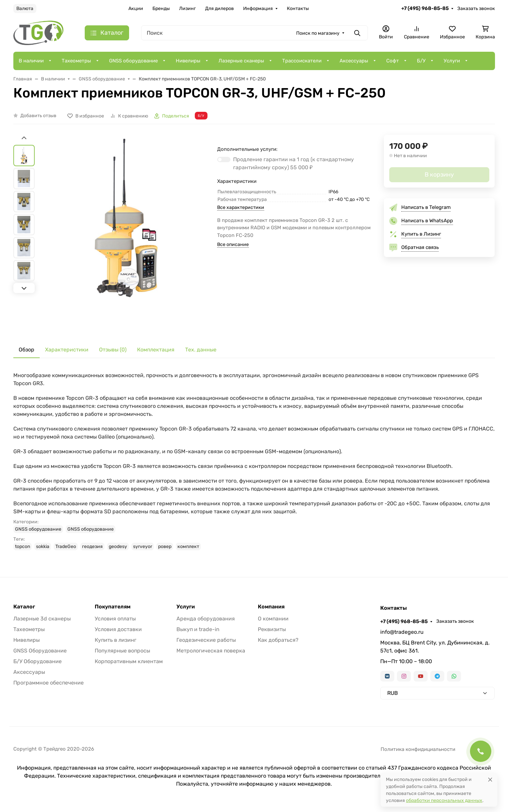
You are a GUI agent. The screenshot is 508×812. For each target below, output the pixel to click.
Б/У (421, 61)
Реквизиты (272, 629)
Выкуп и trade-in (198, 629)
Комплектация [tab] (156, 350)
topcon (23, 547)
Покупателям (113, 607)
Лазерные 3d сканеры (42, 619)
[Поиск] (255, 33)
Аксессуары (354, 61)
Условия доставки (118, 629)
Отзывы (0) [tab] (113, 350)
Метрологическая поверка (211, 651)
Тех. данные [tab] (201, 350)
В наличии (31, 61)
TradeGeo (66, 547)
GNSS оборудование (133, 61)
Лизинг (187, 9)
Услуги (452, 61)
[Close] (490, 779)
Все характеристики (241, 207)
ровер (165, 547)
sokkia (43, 547)
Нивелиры (188, 61)
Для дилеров (219, 9)
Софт (393, 61)
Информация (258, 9)
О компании (273, 619)
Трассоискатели (302, 61)
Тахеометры (76, 61)
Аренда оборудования (206, 619)
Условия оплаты (115, 619)
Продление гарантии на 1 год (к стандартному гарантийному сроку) (294, 163)
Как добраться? (278, 640)
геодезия (92, 547)
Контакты (298, 9)
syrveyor (143, 547)
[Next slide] (24, 288)
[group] (127, 233)
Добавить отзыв (38, 116)
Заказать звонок (476, 9)
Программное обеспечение (49, 683)
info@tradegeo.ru (402, 632)
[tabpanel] (254, 461)
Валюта (25, 9)
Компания (271, 607)
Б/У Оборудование (38, 661)
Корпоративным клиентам (129, 661)
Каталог (24, 607)
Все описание (233, 244)
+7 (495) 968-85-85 (425, 8)
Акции (136, 9)
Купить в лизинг (116, 640)
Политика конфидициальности (418, 749)
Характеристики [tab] (67, 350)
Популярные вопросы (122, 651)
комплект (188, 547)
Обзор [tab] (27, 350)
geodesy (118, 547)
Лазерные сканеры (241, 61)
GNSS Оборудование (40, 651)
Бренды (161, 9)
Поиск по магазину (318, 33)
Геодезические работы (206, 640)
